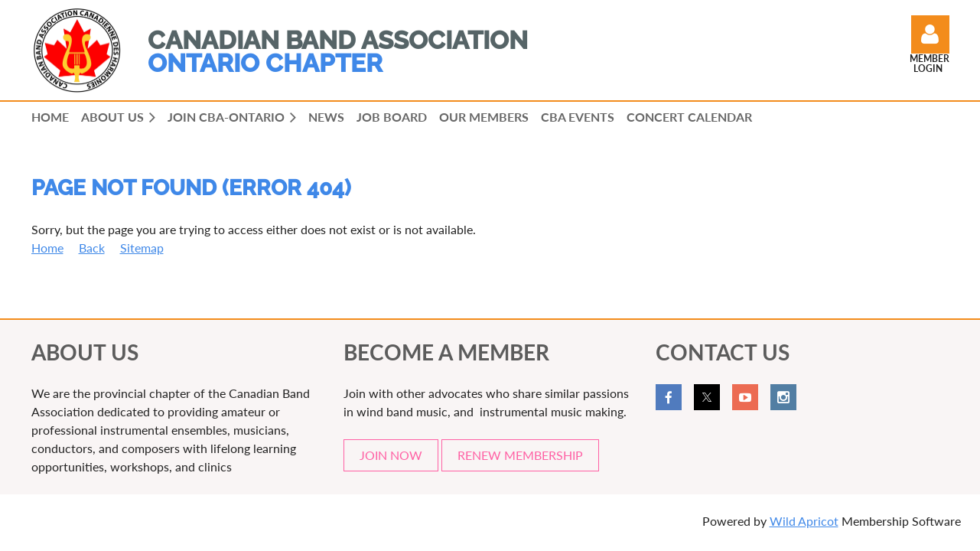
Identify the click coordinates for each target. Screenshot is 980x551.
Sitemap (142, 248)
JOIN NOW (391, 455)
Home (47, 248)
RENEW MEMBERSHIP (520, 455)
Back (92, 248)
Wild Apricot (804, 521)
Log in (930, 34)
